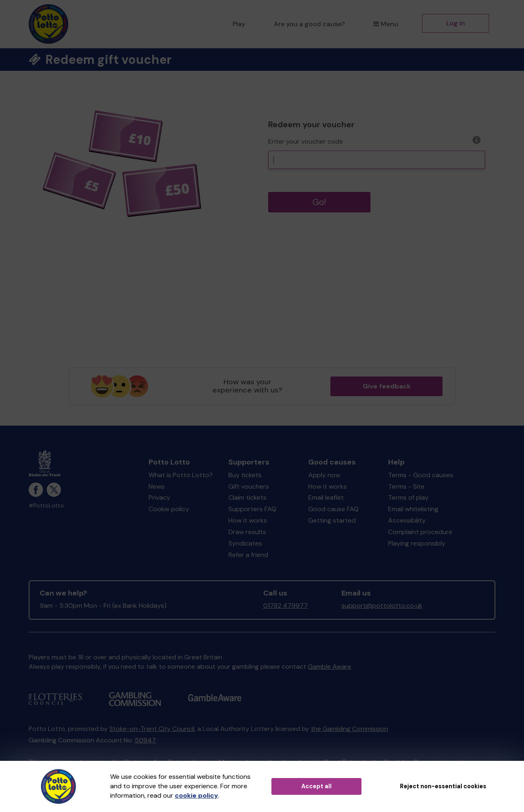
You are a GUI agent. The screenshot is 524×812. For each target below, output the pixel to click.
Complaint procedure (420, 532)
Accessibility (407, 520)
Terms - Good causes (421, 475)
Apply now (324, 475)
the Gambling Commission (349, 729)
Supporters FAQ (252, 509)
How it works (248, 520)
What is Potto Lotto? (181, 475)
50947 (145, 740)
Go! (319, 202)
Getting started (332, 520)
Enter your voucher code (306, 141)
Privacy (159, 497)
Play (239, 24)
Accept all (316, 786)
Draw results (247, 532)
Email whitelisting (413, 509)
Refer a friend (248, 555)
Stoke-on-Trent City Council (152, 729)
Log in (456, 23)
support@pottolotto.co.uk (382, 606)
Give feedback (387, 386)
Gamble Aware (330, 667)
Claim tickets (247, 497)
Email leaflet (326, 497)
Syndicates (245, 543)
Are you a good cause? (309, 24)
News (157, 486)
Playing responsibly (417, 543)
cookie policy (196, 795)
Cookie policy (169, 509)
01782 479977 (286, 606)
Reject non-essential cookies (443, 786)
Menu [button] (386, 24)
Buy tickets (245, 475)
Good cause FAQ (333, 509)
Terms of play (408, 497)
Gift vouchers (249, 486)
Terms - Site (406, 486)
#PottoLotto (46, 506)
